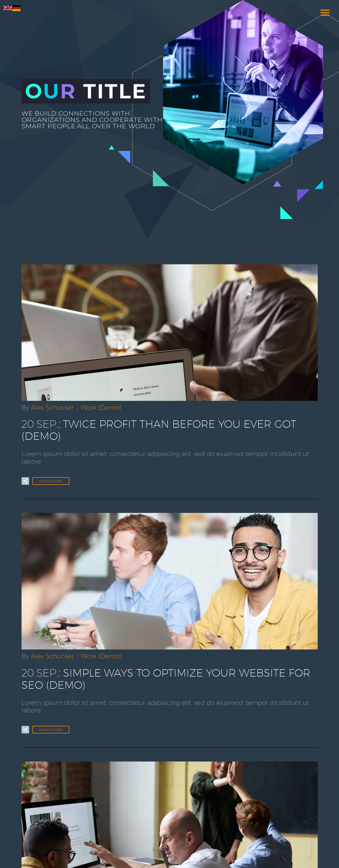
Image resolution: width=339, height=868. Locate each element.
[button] (25, 467)
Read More (51, 467)
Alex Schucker (52, 407)
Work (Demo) (101, 407)
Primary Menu (325, 13)
